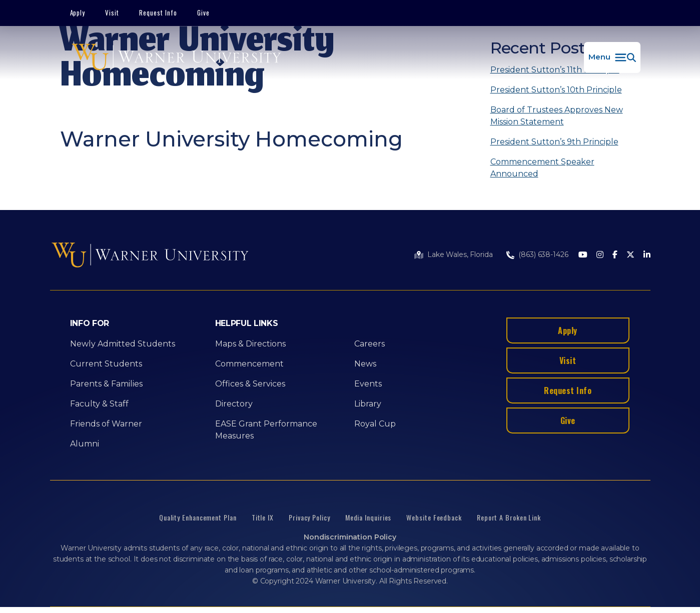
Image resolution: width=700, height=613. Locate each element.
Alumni (85, 444)
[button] (612, 57)
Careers (370, 344)
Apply (78, 12)
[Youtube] (583, 255)
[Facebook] (615, 255)
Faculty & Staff (99, 404)
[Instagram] (600, 255)
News (365, 364)
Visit (112, 12)
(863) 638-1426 (543, 254)
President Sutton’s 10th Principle (556, 90)
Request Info (158, 12)
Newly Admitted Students (123, 344)
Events (368, 384)
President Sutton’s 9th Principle (554, 142)
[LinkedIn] (647, 255)
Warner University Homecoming (231, 139)
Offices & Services (250, 384)
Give (203, 12)
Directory (234, 404)
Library (368, 404)
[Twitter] (630, 255)
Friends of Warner (106, 424)
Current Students (106, 364)
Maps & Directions (250, 344)
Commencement (249, 364)
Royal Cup (375, 424)
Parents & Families (106, 384)
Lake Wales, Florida (460, 254)
